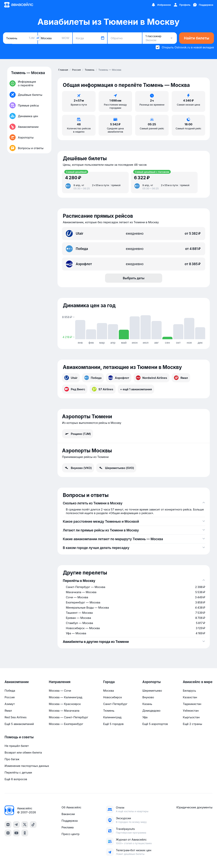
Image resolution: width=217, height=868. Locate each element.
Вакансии (68, 814)
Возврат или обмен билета (23, 752)
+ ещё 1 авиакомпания (136, 389)
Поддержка (70, 821)
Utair (71, 378)
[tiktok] (33, 825)
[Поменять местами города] (38, 38)
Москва (108, 691)
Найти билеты (197, 38)
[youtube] (16, 833)
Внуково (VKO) (78, 468)
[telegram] (16, 825)
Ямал (181, 378)
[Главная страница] (18, 5)
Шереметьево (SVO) (116, 468)
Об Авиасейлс (71, 807)
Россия (10, 697)
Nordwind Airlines (152, 378)
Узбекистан (191, 711)
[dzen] (8, 833)
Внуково (148, 697)
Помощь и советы (19, 737)
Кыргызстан (191, 717)
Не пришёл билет (17, 746)
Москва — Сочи (60, 691)
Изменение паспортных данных (27, 766)
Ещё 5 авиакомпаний (19, 724)
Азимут (10, 704)
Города (109, 682)
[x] (25, 825)
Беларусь (189, 691)
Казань (147, 704)
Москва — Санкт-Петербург (68, 717)
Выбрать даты (134, 278)
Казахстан (190, 697)
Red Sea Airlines (16, 717)
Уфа (145, 717)
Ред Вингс (75, 389)
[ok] (25, 833)
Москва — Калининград (65, 697)
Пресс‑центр (70, 834)
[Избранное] (161, 5)
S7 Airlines (103, 389)
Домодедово (151, 711)
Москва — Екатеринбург (66, 724)
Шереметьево (152, 691)
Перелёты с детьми (18, 772)
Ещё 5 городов (113, 724)
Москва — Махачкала (64, 711)
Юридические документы (194, 807)
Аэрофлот (119, 378)
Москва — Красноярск (65, 704)
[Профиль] (182, 5)
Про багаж (12, 759)
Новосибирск (113, 697)
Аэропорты (152, 682)
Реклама (67, 827)
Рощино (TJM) (78, 434)
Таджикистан (192, 704)
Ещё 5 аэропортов (155, 724)
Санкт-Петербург (115, 704)
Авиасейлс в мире (198, 682)
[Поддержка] (203, 5)
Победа (93, 378)
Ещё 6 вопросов (16, 779)
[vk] (8, 825)
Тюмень (109, 711)
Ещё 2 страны (192, 724)
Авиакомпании (17, 682)
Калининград (112, 717)
